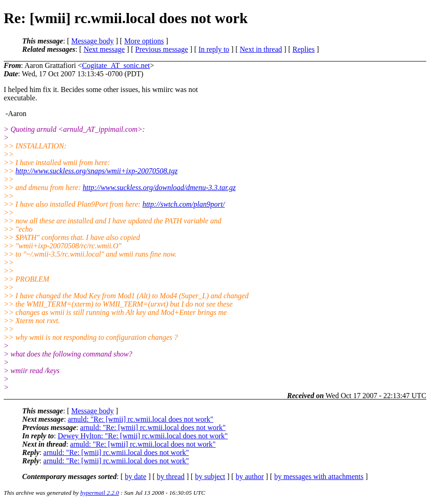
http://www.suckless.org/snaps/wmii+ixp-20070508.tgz (97, 171)
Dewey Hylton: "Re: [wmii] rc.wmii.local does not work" (143, 436)
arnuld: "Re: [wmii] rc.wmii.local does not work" (141, 419)
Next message (104, 49)
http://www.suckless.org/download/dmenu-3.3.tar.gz (159, 187)
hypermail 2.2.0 (100, 493)
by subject (210, 476)
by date (136, 476)
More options (144, 41)
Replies (303, 49)
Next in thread (261, 49)
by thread (171, 476)
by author (250, 476)
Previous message (162, 49)
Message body (92, 41)
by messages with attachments (319, 476)
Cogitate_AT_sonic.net (116, 65)
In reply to (214, 49)
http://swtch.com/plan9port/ (183, 204)
